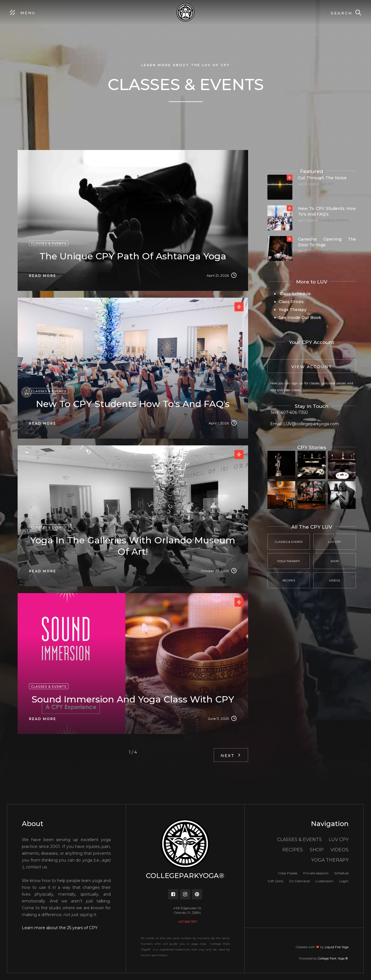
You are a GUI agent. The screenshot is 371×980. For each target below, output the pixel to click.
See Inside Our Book (300, 318)
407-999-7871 (187, 922)
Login (344, 881)
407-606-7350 (294, 412)
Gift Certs (275, 881)
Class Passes (288, 873)
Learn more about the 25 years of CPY (60, 928)
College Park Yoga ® (333, 958)
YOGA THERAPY (330, 860)
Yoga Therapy (293, 310)
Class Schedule (295, 294)
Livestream (324, 881)
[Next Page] (231, 755)
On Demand (299, 881)
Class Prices (291, 302)
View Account (312, 367)
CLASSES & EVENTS (334, 220)
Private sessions (316, 873)
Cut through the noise (322, 178)
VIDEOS (339, 850)
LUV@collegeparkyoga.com (311, 424)
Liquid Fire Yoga (337, 947)
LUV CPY (327, 184)
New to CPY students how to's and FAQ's (327, 211)
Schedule (341, 873)
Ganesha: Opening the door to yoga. (327, 242)
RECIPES (293, 850)
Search (341, 13)
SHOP (317, 850)
